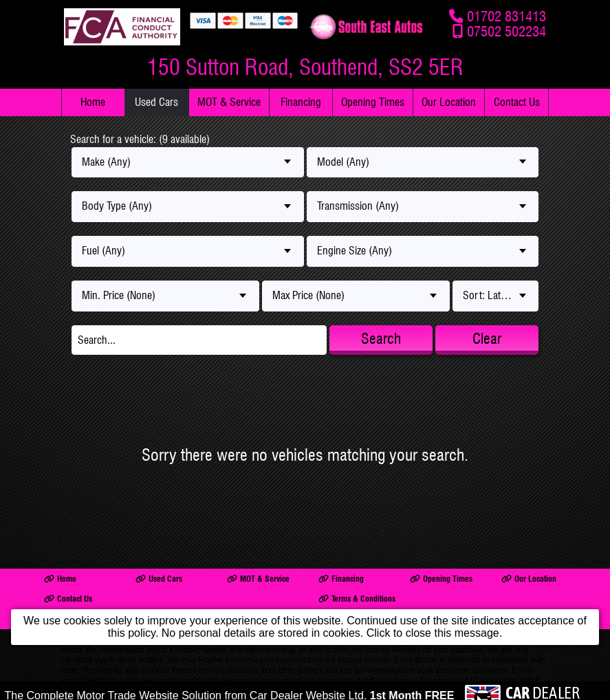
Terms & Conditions (357, 599)
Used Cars (156, 102)
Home (93, 102)
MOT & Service (229, 102)
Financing (301, 102)
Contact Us (517, 102)
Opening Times (373, 102)
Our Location (449, 102)
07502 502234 (506, 31)
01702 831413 (506, 16)
